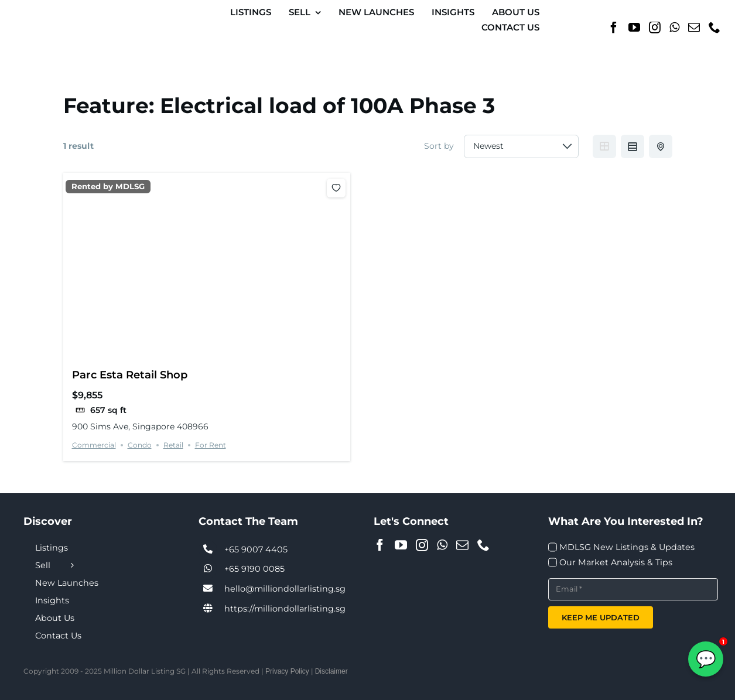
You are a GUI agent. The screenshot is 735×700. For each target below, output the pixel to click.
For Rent (211, 445)
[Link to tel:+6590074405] (208, 549)
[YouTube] (634, 28)
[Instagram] (655, 28)
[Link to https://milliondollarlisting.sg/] (208, 609)
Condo (140, 445)
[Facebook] (614, 28)
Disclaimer (331, 671)
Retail (173, 445)
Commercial (94, 445)
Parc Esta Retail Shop (130, 375)
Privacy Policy (287, 671)
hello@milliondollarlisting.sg (285, 589)
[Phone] (715, 28)
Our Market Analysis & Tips (616, 562)
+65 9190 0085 (254, 569)
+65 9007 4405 (256, 549)
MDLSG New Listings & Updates (627, 547)
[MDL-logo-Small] (56, 14)
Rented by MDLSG (108, 187)
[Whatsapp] (674, 28)
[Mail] (694, 28)
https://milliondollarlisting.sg (285, 609)
